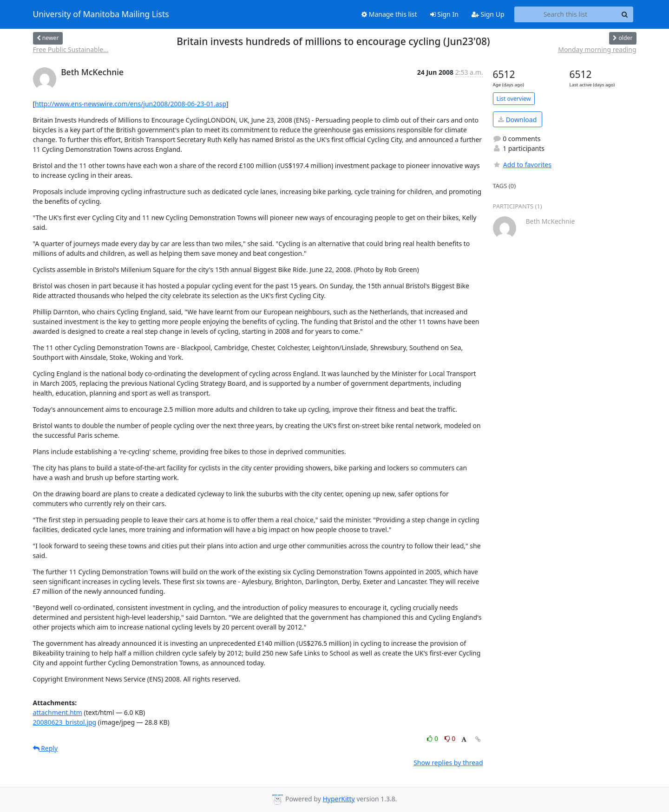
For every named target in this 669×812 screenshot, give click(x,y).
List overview (514, 99)
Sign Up (488, 14)
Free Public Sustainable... (71, 49)
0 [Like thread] (433, 738)
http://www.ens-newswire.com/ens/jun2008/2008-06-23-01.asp (131, 104)
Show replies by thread (448, 763)
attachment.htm (58, 712)
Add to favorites (522, 165)
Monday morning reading (597, 49)
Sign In (444, 14)
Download (517, 120)
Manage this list (389, 14)
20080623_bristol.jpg (65, 722)
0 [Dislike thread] (450, 738)
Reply (46, 748)
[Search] (625, 14)
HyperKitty (338, 799)
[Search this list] (566, 14)
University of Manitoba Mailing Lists (101, 14)
